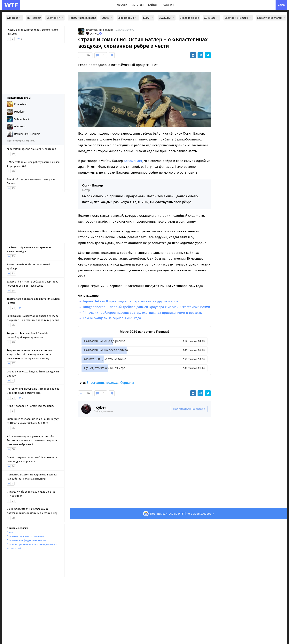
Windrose (14, 18)
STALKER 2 (167, 18)
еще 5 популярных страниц (21, 141)
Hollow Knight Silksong (82, 18)
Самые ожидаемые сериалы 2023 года (112, 318)
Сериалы (127, 383)
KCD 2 (148, 18)
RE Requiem (34, 18)
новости (121, 5)
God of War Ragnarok (271, 18)
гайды (153, 5)
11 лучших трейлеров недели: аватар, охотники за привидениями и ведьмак (142, 313)
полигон (168, 5)
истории (138, 5)
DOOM (107, 18)
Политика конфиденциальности (26, 540)
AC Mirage (212, 18)
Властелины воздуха (100, 30)
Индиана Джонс (189, 18)
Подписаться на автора (189, 409)
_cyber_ (101, 407)
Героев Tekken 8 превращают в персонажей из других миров (131, 301)
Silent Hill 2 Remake (238, 18)
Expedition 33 (128, 18)
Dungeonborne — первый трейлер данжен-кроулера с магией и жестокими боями (146, 307)
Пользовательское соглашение (25, 536)
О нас (10, 532)
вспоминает (133, 161)
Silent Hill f (55, 18)
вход (281, 5)
